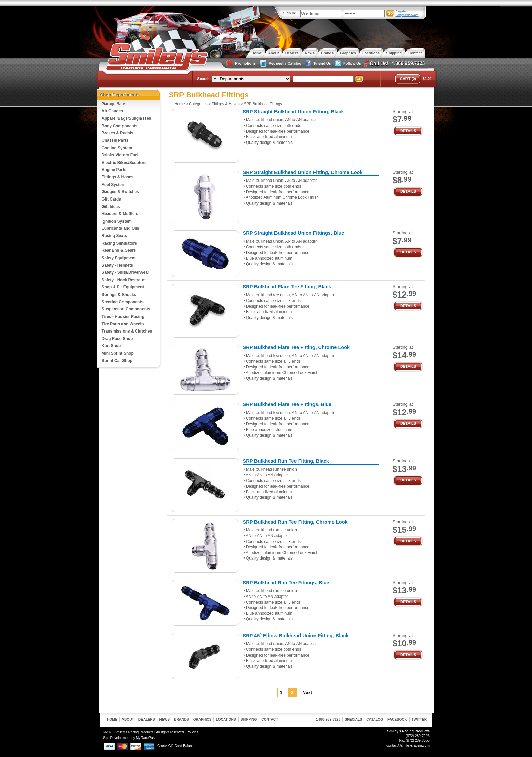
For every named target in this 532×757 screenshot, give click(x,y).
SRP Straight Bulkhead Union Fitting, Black (293, 112)
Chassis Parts (115, 140)
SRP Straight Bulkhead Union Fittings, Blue (294, 233)
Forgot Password (407, 15)
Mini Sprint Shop (118, 353)
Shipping (249, 720)
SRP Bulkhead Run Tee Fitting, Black (286, 461)
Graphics (203, 720)
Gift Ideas (111, 207)
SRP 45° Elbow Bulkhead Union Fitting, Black (296, 636)
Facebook (397, 720)
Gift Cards (111, 199)
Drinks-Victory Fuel (120, 155)
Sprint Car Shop (117, 361)
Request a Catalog (280, 64)
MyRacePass (146, 738)
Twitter (419, 720)
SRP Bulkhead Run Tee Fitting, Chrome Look (295, 522)
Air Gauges (112, 111)
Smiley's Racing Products (156, 57)
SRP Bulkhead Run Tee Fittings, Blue (286, 583)
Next (308, 692)
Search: (204, 79)
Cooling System (117, 148)
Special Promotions (241, 64)
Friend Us (317, 64)
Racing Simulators (119, 243)
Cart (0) (408, 79)
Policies (193, 732)
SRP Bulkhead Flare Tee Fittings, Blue (287, 404)
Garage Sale (113, 104)
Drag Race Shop (117, 339)
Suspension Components (126, 309)
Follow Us (347, 64)
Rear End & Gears (119, 250)
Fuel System (114, 185)
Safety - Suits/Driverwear (126, 272)
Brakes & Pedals (118, 133)
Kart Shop (111, 346)
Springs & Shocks (119, 295)
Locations (226, 720)
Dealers (147, 720)
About (128, 720)
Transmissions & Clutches (127, 331)
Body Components (120, 126)
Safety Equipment (119, 258)
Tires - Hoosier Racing (123, 317)
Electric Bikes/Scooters (124, 163)
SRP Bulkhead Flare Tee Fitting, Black (287, 287)
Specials (353, 720)
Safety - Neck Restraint (124, 280)
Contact (270, 720)
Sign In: (290, 13)
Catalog (375, 720)
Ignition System (117, 221)
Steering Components (123, 302)
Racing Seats (115, 236)
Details (408, 131)
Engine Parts (114, 170)
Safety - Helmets (117, 265)
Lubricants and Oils (121, 228)
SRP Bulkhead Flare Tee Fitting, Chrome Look (297, 347)
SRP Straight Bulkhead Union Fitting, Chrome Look (303, 172)
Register (401, 11)
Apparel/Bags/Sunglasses (127, 118)
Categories (198, 104)
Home (180, 104)
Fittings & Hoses (118, 177)
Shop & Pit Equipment (123, 287)
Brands (182, 720)
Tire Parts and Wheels (123, 324)
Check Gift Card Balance (176, 746)
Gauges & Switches (120, 192)
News (164, 720)
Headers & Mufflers (120, 214)
